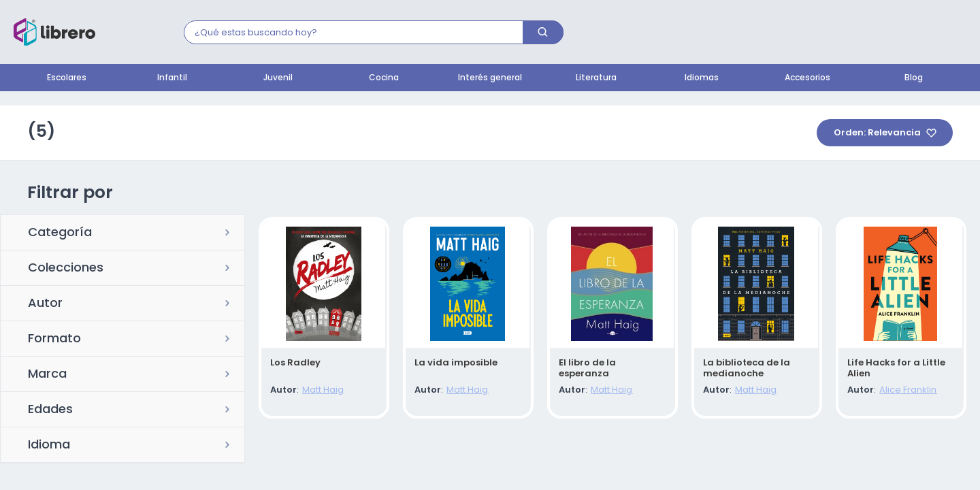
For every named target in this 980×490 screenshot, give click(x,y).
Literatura (596, 78)
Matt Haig (321, 391)
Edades (50, 410)
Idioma (49, 446)
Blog (914, 78)
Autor (45, 304)
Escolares (67, 78)
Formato (54, 340)
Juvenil (278, 78)
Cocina (384, 78)
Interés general (490, 78)
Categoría (60, 233)
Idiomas (702, 78)
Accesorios (807, 78)
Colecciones (66, 269)
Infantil (172, 78)
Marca (47, 375)
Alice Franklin (906, 391)
